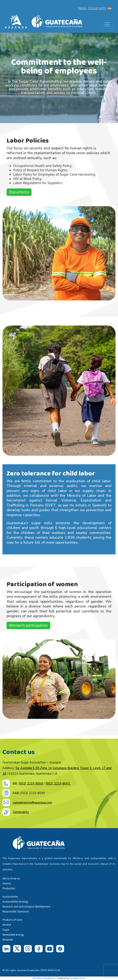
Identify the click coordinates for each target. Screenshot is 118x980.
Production (9, 888)
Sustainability (10, 897)
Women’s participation (28, 625)
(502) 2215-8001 (58, 784)
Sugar (6, 930)
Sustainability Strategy (15, 902)
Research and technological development (27, 907)
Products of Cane (13, 920)
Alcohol (7, 925)
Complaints (21, 812)
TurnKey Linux (78, 978)
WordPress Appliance (44, 978)
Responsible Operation (16, 912)
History (7, 883)
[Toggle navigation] (107, 24)
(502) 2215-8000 (31, 784)
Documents (97, 8)
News (82, 8)
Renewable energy (13, 935)
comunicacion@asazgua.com (32, 803)
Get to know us (11, 878)
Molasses (8, 940)
